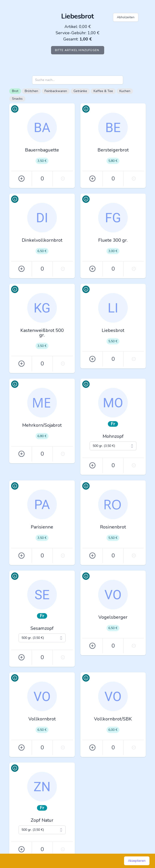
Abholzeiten (126, 17)
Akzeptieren (137, 861)
